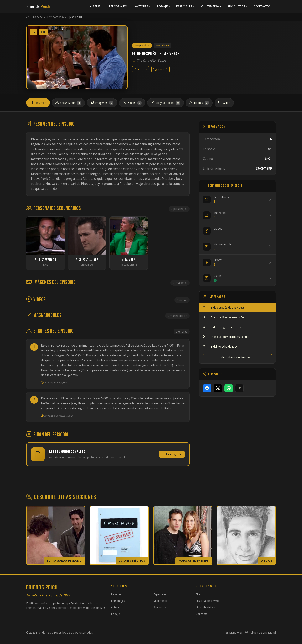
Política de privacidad (260, 633)
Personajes (118, 6)
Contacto (262, 6)
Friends (38, 6)
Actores (142, 6)
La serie (94, 6)
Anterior (141, 69)
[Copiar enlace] (239, 388)
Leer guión (172, 454)
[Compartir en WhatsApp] (229, 388)
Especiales (184, 6)
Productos (236, 6)
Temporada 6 (55, 17)
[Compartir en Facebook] (207, 388)
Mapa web (234, 633)
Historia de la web (207, 601)
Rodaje (162, 6)
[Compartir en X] (218, 388)
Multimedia (210, 6)
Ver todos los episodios (237, 357)
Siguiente (161, 69)
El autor (201, 594)
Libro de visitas (205, 607)
